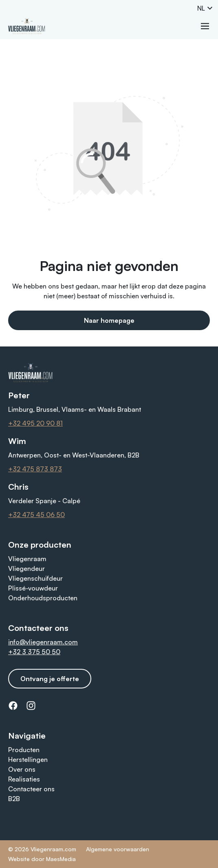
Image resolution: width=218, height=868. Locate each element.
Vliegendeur (26, 568)
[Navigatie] (205, 26)
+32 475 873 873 (35, 469)
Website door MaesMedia (42, 859)
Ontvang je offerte (50, 679)
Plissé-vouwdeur (33, 588)
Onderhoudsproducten (43, 598)
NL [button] (205, 8)
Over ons (22, 769)
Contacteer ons (31, 789)
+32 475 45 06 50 (36, 515)
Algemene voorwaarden (118, 849)
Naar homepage (109, 320)
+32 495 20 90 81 (35, 423)
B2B (14, 799)
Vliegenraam (27, 559)
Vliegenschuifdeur (35, 578)
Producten (24, 750)
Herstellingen (28, 759)
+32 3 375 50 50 (34, 652)
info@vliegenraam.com (43, 642)
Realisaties (24, 779)
